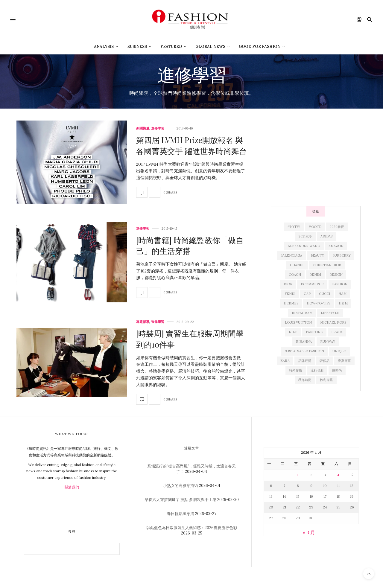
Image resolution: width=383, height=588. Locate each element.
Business (137, 47)
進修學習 (158, 128)
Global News (210, 47)
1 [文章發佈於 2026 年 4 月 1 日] (298, 475)
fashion (340, 284)
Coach (295, 275)
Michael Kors (333, 322)
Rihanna (304, 342)
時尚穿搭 (296, 370)
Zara (285, 361)
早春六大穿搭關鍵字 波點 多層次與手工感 (180, 500)
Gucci (325, 294)
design (336, 275)
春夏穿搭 (344, 361)
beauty (317, 255)
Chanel (297, 265)
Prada (337, 332)
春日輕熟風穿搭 (181, 514)
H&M (342, 294)
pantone (314, 332)
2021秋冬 (305, 236)
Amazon (336, 246)
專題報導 (143, 322)
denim (315, 275)
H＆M (343, 303)
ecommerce (312, 284)
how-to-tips (319, 303)
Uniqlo (339, 351)
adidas (326, 236)
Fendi (290, 294)
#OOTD (315, 227)
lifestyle (330, 313)
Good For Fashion (260, 47)
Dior (288, 284)
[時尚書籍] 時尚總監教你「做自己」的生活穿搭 (190, 245)
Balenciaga (291, 255)
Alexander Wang (304, 246)
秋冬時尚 (305, 380)
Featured (171, 47)
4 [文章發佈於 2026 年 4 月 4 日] (338, 475)
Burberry (342, 255)
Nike (293, 332)
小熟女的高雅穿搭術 (181, 486)
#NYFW (294, 227)
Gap (307, 294)
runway (328, 342)
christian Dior (327, 265)
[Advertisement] (316, 158)
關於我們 (72, 487)
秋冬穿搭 (326, 380)
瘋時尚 (337, 370)
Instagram (302, 313)
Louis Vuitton (298, 322)
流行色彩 (317, 370)
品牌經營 (305, 361)
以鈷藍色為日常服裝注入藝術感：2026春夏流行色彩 (192, 528)
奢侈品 (325, 361)
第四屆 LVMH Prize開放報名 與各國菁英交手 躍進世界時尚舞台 (191, 145)
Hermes (291, 303)
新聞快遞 (143, 128)
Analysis (104, 47)
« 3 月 (309, 532)
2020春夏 (337, 227)
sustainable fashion (304, 351)
